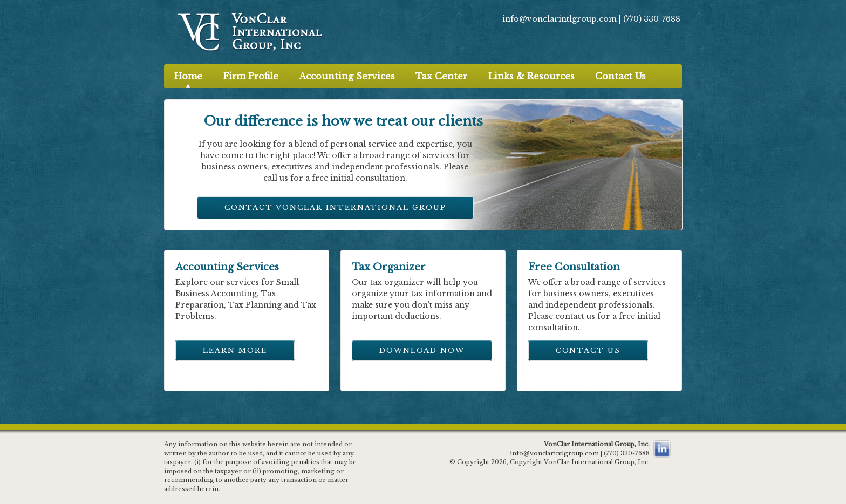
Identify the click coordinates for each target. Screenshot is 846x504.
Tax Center (441, 76)
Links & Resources (531, 76)
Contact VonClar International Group (335, 207)
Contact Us (620, 76)
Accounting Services (347, 76)
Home (188, 76)
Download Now (422, 350)
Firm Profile (251, 76)
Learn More (235, 350)
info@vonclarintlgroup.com (561, 19)
